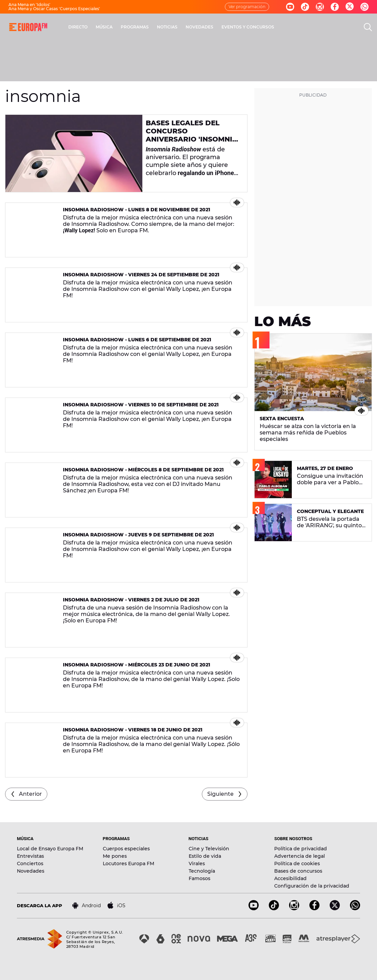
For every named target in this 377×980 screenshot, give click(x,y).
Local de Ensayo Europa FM (50, 849)
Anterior (30, 794)
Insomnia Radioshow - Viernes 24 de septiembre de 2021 (141, 275)
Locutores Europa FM (128, 864)
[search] (368, 27)
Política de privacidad (301, 849)
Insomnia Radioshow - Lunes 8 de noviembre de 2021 (137, 210)
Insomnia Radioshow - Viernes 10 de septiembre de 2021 (141, 405)
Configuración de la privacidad (312, 886)
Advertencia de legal (300, 856)
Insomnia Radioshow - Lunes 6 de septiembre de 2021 (137, 340)
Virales (197, 864)
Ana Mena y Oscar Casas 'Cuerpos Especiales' (54, 9)
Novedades (31, 871)
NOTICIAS (167, 27)
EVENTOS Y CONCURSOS (248, 27)
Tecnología (202, 871)
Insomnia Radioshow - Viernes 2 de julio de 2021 (131, 600)
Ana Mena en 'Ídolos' (29, 5)
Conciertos (30, 864)
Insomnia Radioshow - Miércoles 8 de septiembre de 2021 (143, 470)
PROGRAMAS (135, 27)
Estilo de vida (205, 856)
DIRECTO (78, 27)
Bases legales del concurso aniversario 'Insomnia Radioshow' (192, 135)
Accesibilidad (290, 878)
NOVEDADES (199, 27)
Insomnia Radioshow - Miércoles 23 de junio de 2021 (137, 665)
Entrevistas (30, 856)
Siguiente (220, 794)
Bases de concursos (298, 871)
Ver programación (247, 7)
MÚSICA (104, 27)
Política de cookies (297, 864)
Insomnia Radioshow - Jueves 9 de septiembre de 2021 (138, 535)
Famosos (199, 878)
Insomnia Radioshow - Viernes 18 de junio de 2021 (133, 730)
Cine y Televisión (209, 849)
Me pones (115, 856)
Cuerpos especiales (126, 849)
